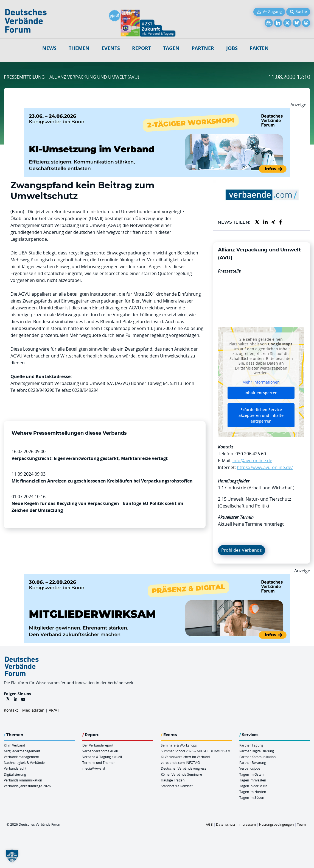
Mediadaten (33, 710)
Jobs (232, 48)
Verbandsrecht (15, 768)
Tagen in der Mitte (253, 786)
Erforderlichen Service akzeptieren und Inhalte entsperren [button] (261, 415)
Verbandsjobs (250, 768)
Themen (79, 48)
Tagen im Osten (251, 774)
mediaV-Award (94, 768)
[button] (12, 856)
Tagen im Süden (252, 797)
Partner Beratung (253, 762)
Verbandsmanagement (21, 757)
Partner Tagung (251, 745)
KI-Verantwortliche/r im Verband (185, 757)
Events (111, 48)
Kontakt (11, 710)
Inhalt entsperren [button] (261, 393)
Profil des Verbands (242, 550)
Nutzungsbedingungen (276, 824)
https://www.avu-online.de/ (265, 467)
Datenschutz (226, 824)
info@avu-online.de (252, 461)
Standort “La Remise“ (177, 786)
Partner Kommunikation (257, 757)
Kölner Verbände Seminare (181, 774)
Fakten (259, 48)
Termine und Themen (99, 762)
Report (141, 48)
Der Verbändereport (98, 745)
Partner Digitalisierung (257, 751)
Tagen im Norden (253, 792)
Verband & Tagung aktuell (102, 757)
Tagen (171, 48)
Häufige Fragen (173, 780)
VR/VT (54, 710)
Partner (203, 48)
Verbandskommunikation (23, 780)
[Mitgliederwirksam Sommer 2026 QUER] (157, 578)
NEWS (49, 48)
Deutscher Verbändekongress (184, 768)
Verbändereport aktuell (100, 751)
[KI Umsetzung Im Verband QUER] (157, 112)
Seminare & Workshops (179, 745)
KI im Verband (14, 745)
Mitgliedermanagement (22, 751)
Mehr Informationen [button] (261, 382)
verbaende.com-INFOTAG (180, 762)
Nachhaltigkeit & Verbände (24, 762)
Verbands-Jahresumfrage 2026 (27, 786)
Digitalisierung (15, 774)
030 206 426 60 (251, 454)
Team (301, 824)
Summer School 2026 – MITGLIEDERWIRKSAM (196, 751)
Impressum (247, 824)
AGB (209, 824)
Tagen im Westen (253, 780)
